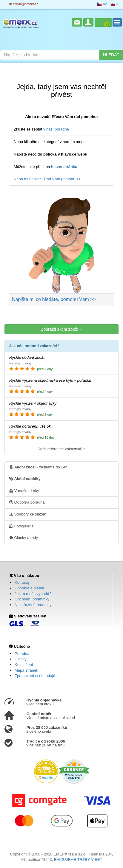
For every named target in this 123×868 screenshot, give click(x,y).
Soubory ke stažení (28, 514)
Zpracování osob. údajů (35, 676)
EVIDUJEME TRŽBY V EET (78, 860)
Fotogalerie (21, 526)
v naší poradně (56, 129)
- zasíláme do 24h (38, 467)
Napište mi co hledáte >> (54, 299)
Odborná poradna (27, 502)
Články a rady (24, 538)
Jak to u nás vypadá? (33, 594)
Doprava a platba (29, 588)
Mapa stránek (26, 670)
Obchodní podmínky (32, 599)
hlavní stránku (64, 167)
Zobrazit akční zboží (61, 329)
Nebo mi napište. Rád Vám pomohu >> (47, 179)
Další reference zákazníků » (61, 449)
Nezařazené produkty (33, 605)
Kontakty (22, 582)
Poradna (22, 654)
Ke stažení (24, 665)
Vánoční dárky (24, 490)
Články (21, 659)
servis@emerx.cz (24, 4)
